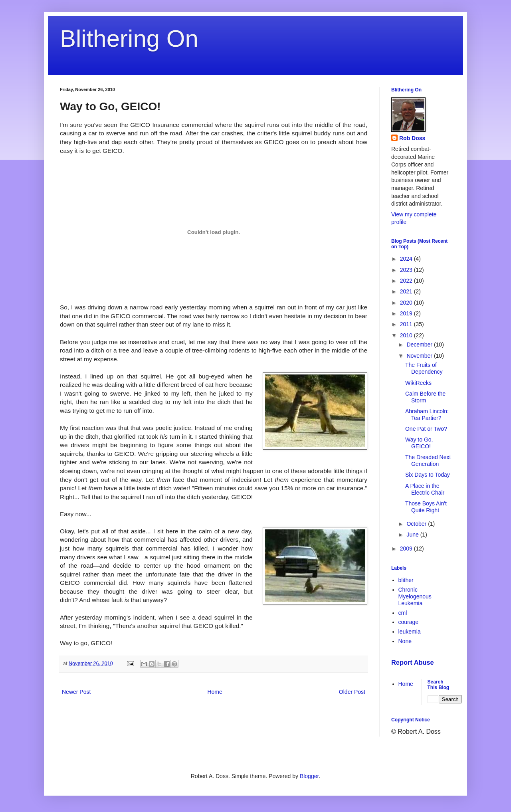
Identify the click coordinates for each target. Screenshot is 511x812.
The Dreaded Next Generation (428, 460)
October (417, 524)
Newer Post (76, 692)
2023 (407, 270)
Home (215, 692)
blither (406, 580)
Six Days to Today (428, 475)
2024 (407, 259)
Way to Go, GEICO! (419, 443)
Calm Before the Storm (425, 397)
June (413, 535)
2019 (407, 313)
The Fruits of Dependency (424, 368)
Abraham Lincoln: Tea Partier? (427, 415)
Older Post (352, 692)
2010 (407, 335)
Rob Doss (412, 138)
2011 (407, 324)
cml (403, 613)
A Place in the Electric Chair (425, 489)
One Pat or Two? (426, 429)
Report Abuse (413, 662)
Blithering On (129, 39)
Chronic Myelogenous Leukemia (415, 596)
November (420, 356)
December (420, 345)
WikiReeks (418, 383)
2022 (407, 281)
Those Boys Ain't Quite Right (426, 507)
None (405, 641)
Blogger (309, 776)
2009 (407, 549)
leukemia (410, 632)
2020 (407, 303)
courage (409, 622)
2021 (407, 291)
